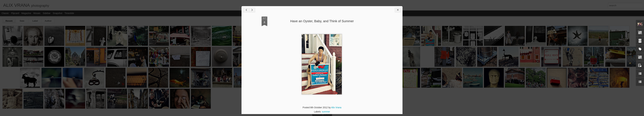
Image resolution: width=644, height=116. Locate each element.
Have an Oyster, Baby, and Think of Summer (322, 21)
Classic (5, 13)
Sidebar (47, 13)
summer (326, 112)
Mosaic (37, 13)
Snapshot (58, 13)
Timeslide (69, 13)
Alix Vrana (336, 107)
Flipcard (15, 13)
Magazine (26, 13)
